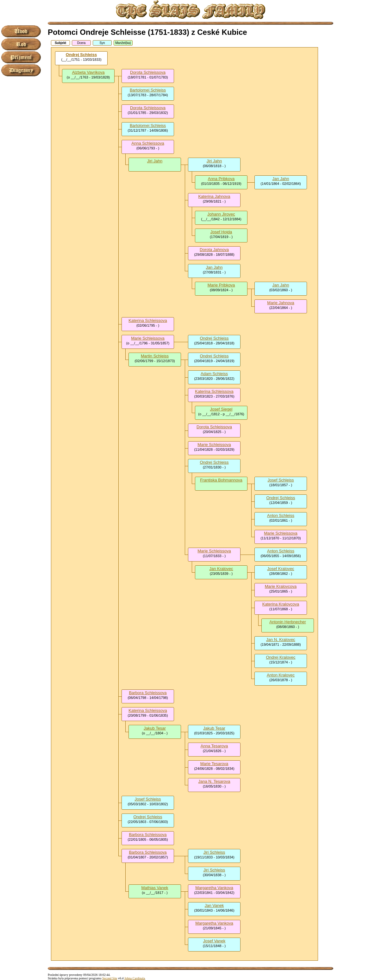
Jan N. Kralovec (281, 640)
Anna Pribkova (221, 179)
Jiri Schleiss (214, 852)
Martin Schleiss (155, 356)
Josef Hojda (221, 232)
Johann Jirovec (221, 214)
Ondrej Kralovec (281, 657)
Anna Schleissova (148, 143)
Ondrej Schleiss (81, 55)
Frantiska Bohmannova (221, 480)
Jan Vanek (214, 905)
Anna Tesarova (214, 746)
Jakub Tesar (155, 728)
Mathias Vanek (155, 888)
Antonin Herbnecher (288, 622)
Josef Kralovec (281, 569)
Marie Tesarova (214, 764)
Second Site (110, 978)
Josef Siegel (221, 409)
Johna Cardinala (135, 978)
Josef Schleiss (281, 480)
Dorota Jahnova (214, 250)
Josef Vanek (214, 941)
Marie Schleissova (148, 338)
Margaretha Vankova (214, 888)
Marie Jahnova (281, 303)
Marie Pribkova (221, 285)
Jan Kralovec (221, 569)
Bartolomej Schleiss (148, 90)
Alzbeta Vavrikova (88, 72)
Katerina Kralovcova (281, 604)
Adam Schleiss (214, 374)
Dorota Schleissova (148, 72)
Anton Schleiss (281, 515)
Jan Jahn (281, 179)
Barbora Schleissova (148, 693)
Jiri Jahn (155, 161)
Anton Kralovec (281, 675)
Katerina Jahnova (214, 196)
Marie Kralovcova (281, 586)
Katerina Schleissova (148, 320)
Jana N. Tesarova (214, 781)
